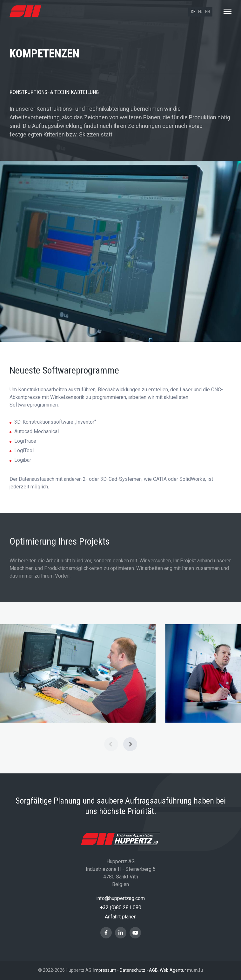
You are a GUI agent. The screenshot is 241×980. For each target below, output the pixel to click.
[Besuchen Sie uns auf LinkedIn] (121, 933)
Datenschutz (133, 970)
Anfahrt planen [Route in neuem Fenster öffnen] (121, 917)
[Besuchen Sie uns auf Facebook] (106, 933)
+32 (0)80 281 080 (121, 907)
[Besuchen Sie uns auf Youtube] (135, 933)
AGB (153, 970)
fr (200, 12)
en (208, 12)
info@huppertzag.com (120, 898)
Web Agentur (173, 970)
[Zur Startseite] (25, 11)
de (193, 12)
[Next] (130, 744)
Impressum (105, 970)
